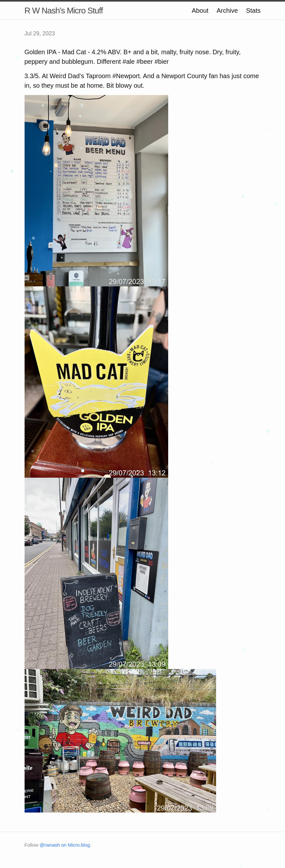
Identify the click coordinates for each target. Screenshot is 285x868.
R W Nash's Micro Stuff (64, 11)
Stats (253, 11)
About (200, 11)
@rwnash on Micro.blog (65, 845)
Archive (227, 11)
